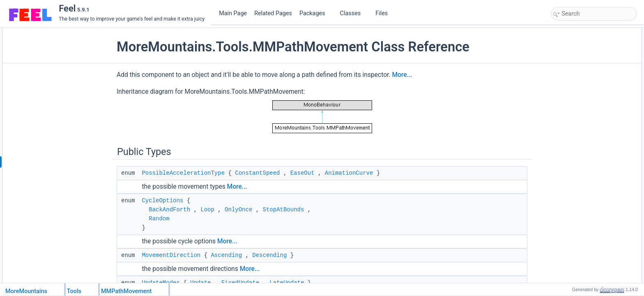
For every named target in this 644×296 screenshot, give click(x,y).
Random (159, 219)
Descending (269, 255)
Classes (354, 13)
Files (385, 13)
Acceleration (573, 250)
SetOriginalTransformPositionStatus (599, 168)
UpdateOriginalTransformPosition (596, 150)
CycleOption (573, 195)
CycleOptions (162, 201)
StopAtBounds (284, 210)
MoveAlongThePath (581, 105)
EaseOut (302, 173)
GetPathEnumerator (582, 114)
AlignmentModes (578, 78)
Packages (315, 13)
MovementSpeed (578, 231)
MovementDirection (171, 255)
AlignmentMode (577, 222)
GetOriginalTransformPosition (592, 159)
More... (402, 75)
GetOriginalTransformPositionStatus (599, 177)
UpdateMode (574, 259)
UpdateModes (575, 69)
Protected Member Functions (585, 277)
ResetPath (571, 96)
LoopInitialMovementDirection (592, 204)
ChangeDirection (578, 123)
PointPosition (574, 132)
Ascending (226, 255)
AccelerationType (579, 240)
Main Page (233, 13)
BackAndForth (169, 210)
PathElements (575, 213)
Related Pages (273, 13)
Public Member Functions (581, 87)
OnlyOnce (238, 210)
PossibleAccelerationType (183, 173)
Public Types (567, 32)
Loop (207, 210)
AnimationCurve (349, 173)
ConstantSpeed (257, 173)
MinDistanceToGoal (581, 268)
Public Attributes (571, 186)
